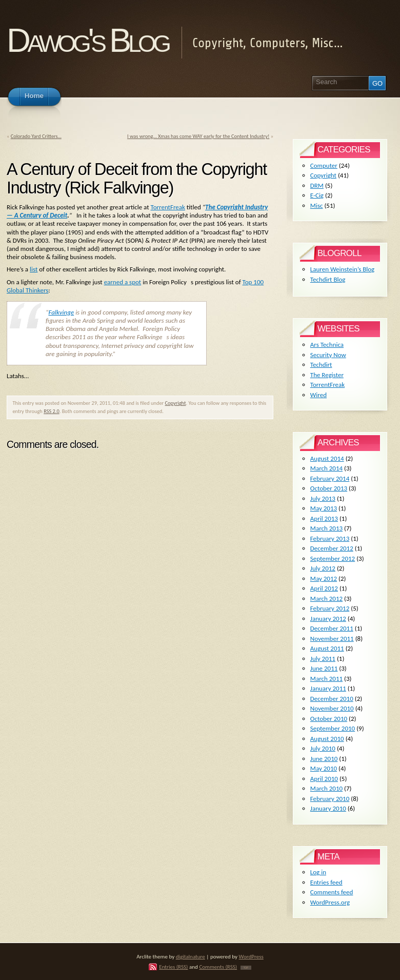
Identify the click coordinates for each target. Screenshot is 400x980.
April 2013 (324, 518)
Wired (318, 395)
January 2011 (328, 688)
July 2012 (323, 568)
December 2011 (332, 628)
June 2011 (324, 668)
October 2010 (329, 719)
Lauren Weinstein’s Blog (342, 269)
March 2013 (326, 528)
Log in (318, 872)
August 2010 (327, 739)
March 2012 (326, 599)
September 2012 (333, 558)
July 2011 (323, 659)
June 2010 (324, 759)
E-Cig (317, 195)
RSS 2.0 (52, 411)
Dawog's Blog (87, 40)
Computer (324, 165)
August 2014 (327, 458)
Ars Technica (327, 345)
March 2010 (326, 788)
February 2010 (330, 799)
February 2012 (330, 608)
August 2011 (327, 648)
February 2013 (330, 538)
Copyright (176, 403)
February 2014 (330, 478)
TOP (246, 968)
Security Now (328, 355)
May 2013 (324, 508)
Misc (317, 205)
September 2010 (333, 728)
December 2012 (332, 548)
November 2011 (332, 639)
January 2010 (328, 808)
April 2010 (324, 779)
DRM (317, 185)
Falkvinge (61, 312)
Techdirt (321, 365)
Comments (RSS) (218, 967)
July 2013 (323, 498)
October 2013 (329, 488)
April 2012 (324, 588)
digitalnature (191, 956)
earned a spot (123, 282)
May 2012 (324, 579)
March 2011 (326, 679)
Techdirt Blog (328, 279)
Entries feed (326, 882)
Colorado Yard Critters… (36, 136)
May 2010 (324, 768)
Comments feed (332, 892)
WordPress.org (330, 902)
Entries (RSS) (173, 967)
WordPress (251, 956)
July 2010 (323, 748)
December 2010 (332, 699)
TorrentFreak (167, 207)
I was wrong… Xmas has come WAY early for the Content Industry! (198, 136)
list (34, 269)
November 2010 (332, 708)
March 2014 (326, 468)
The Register (327, 375)
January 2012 (328, 619)
